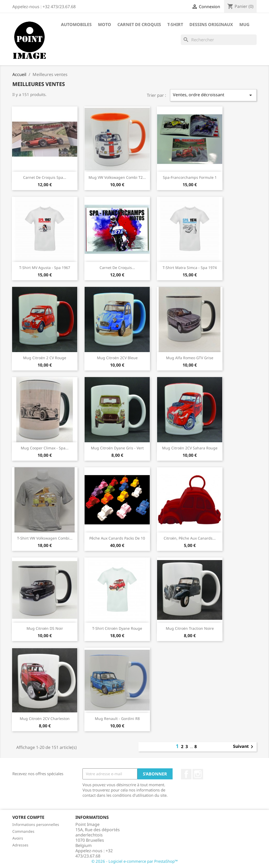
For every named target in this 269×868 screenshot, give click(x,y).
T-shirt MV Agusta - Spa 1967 (45, 268)
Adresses (20, 845)
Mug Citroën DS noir (45, 628)
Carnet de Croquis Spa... (45, 177)
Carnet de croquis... (117, 268)
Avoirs (18, 838)
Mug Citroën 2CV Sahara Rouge (190, 448)
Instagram (198, 774)
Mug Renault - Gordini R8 (117, 719)
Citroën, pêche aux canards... (190, 538)
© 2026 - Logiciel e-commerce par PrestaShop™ (135, 861)
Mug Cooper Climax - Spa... (45, 448)
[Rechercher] (219, 40)
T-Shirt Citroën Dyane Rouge (117, 628)
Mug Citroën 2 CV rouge (45, 358)
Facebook (186, 774)
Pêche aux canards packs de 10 (117, 538)
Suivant (244, 747)
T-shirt (175, 24)
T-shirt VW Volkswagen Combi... (45, 538)
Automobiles (76, 24)
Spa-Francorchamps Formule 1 (190, 177)
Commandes (23, 831)
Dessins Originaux (211, 24)
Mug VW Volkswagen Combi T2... (117, 177)
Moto (105, 24)
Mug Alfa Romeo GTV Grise (190, 358)
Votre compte (28, 817)
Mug (244, 24)
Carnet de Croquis (139, 24)
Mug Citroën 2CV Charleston (45, 719)
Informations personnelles (36, 824)
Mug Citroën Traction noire (190, 628)
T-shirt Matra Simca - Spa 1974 (190, 268)
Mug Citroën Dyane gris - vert (117, 448)
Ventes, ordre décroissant (213, 95)
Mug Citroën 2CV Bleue (117, 358)
